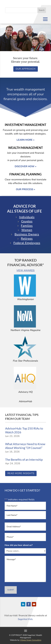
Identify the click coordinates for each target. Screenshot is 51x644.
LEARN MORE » (26, 140)
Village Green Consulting (31, 640)
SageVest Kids (25, 619)
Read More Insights (21, 473)
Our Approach (26, 69)
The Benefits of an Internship (24, 460)
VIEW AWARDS (26, 270)
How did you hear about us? (19, 545)
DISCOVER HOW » (26, 166)
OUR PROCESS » (26, 189)
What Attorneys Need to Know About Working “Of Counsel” (25, 446)
